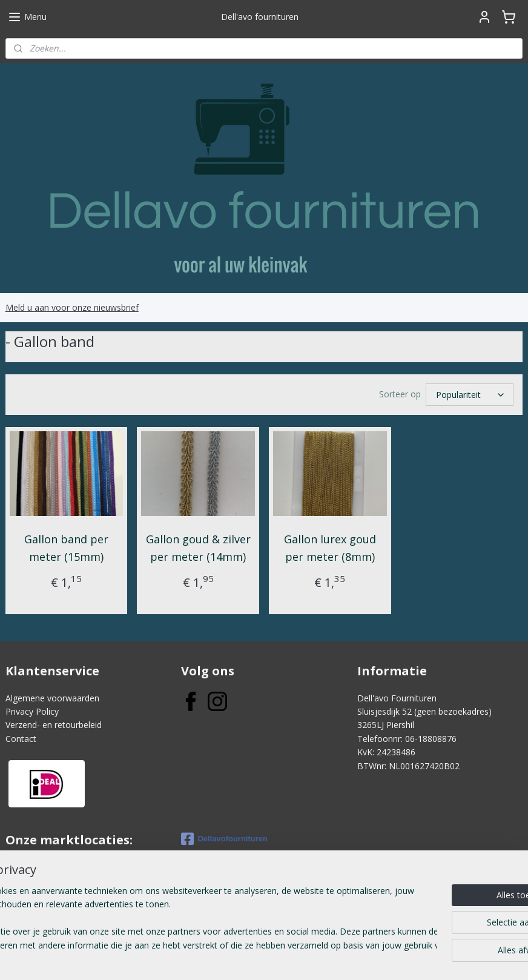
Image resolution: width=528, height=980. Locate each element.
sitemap (229, 958)
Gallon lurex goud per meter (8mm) (330, 548)
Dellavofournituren (224, 839)
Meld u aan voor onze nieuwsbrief (72, 307)
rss (254, 958)
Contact (21, 739)
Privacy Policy (32, 711)
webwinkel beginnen (300, 958)
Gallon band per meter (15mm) (66, 548)
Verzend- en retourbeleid (54, 725)
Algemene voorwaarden (52, 698)
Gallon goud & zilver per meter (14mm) (198, 548)
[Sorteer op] (470, 395)
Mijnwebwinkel (406, 958)
